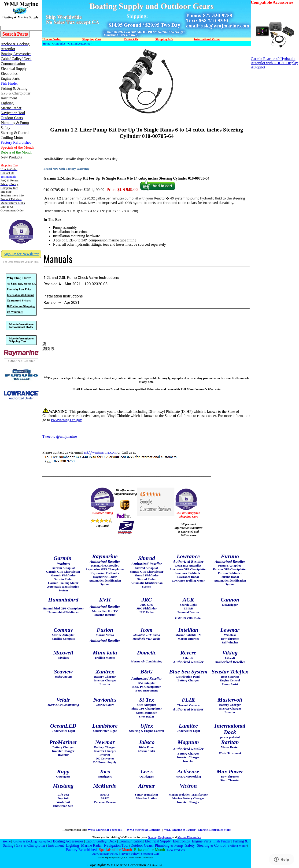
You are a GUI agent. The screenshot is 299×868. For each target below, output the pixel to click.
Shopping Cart (150, 854)
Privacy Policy (129, 854)
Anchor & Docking (25, 841)
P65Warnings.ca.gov (66, 420)
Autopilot (59, 43)
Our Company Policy (105, 854)
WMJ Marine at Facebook (105, 830)
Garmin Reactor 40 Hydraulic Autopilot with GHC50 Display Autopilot (275, 61)
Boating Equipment (160, 837)
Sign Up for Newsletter (21, 254)
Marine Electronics (189, 837)
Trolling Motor (237, 846)
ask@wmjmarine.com (100, 452)
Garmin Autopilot (79, 43)
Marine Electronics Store (214, 830)
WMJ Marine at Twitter (180, 830)
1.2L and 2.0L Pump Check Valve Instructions (81, 278)
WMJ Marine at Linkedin (144, 830)
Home (47, 43)
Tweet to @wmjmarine (60, 436)
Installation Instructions (63, 296)
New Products (176, 850)
